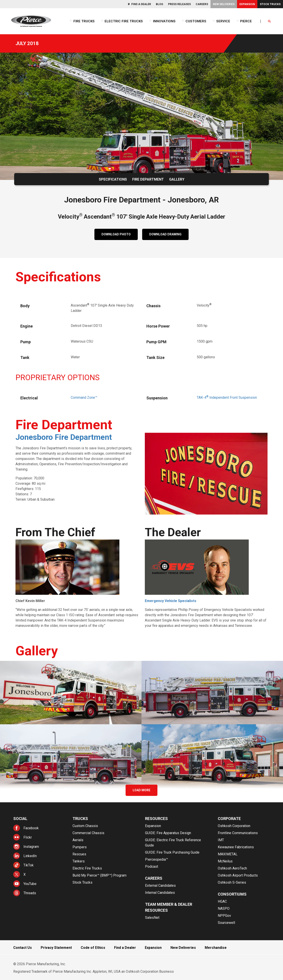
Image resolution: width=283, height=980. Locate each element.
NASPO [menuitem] (224, 909)
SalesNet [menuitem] (152, 918)
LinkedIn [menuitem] (30, 856)
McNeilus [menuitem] (225, 861)
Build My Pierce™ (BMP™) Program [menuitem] (99, 875)
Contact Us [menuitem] (23, 948)
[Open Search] (270, 21)
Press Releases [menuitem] (179, 4)
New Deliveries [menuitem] (224, 4)
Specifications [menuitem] (113, 179)
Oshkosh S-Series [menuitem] (232, 882)
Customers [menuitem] (196, 21)
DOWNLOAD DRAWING (165, 234)
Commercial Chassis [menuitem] (88, 833)
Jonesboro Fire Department (64, 437)
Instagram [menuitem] (31, 847)
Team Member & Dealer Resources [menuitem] (169, 907)
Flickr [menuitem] (28, 837)
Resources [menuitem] (156, 819)
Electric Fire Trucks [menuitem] (124, 21)
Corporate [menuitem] (229, 819)
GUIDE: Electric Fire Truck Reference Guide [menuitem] (173, 843)
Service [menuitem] (223, 21)
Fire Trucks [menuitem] (84, 21)
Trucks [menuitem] (80, 819)
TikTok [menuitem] (29, 865)
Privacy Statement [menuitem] (56, 948)
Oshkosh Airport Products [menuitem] (238, 875)
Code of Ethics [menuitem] (93, 948)
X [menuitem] (25, 874)
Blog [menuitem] (160, 4)
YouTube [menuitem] (30, 884)
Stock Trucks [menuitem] (270, 4)
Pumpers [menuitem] (80, 847)
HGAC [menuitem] (222, 901)
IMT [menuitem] (221, 840)
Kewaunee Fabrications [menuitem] (236, 847)
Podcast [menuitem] (152, 867)
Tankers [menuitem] (79, 861)
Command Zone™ (84, 398)
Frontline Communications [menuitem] (238, 833)
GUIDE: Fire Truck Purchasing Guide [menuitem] (172, 852)
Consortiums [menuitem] (232, 894)
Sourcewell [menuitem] (226, 923)
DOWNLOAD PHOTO (116, 234)
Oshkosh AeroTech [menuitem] (232, 868)
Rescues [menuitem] (79, 854)
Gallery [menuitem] (177, 179)
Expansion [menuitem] (247, 4)
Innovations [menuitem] (164, 21)
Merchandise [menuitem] (216, 948)
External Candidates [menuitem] (160, 886)
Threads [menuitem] (30, 893)
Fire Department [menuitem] (148, 179)
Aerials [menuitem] (78, 840)
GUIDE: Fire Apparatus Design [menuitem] (168, 833)
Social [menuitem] (20, 819)
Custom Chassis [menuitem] (85, 826)
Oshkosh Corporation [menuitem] (234, 826)
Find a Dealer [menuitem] (141, 4)
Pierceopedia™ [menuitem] (157, 859)
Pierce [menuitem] (246, 21)
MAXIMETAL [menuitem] (228, 854)
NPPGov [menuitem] (224, 916)
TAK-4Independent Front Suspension (227, 398)
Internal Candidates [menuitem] (160, 893)
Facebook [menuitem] (31, 828)
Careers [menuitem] (202, 4)
